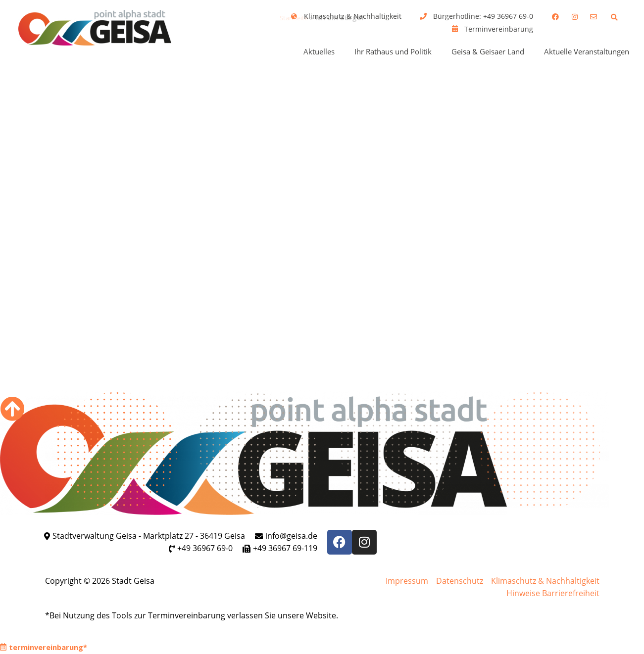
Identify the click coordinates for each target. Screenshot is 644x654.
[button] (615, 17)
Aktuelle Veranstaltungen (587, 51)
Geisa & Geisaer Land (488, 51)
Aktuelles (319, 51)
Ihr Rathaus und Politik (393, 51)
